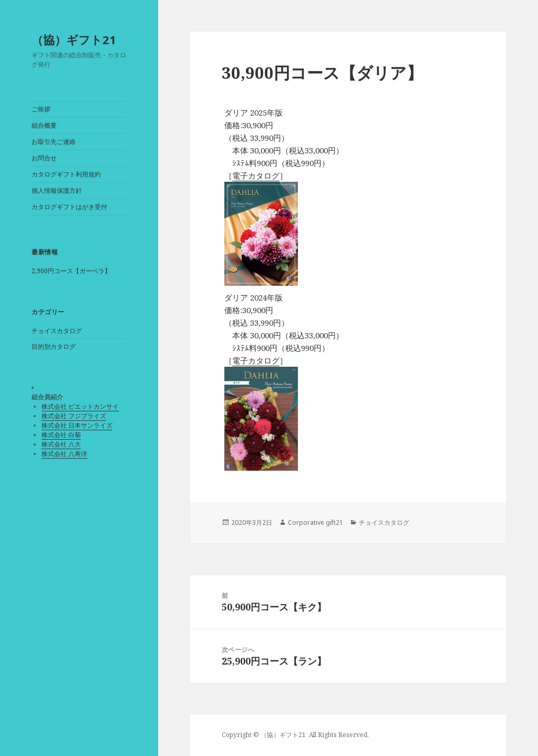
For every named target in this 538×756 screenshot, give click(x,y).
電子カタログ (256, 175)
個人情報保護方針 (57, 190)
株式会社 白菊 (61, 435)
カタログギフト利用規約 (66, 174)
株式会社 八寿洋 (64, 454)
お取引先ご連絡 (54, 142)
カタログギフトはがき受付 (69, 207)
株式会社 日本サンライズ (77, 425)
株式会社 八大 (61, 444)
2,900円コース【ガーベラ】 (71, 271)
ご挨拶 (41, 109)
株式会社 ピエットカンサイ (80, 406)
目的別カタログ (54, 346)
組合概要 (44, 125)
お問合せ (44, 158)
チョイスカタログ (57, 331)
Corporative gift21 (315, 522)
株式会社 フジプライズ (74, 416)
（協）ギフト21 (74, 39)
